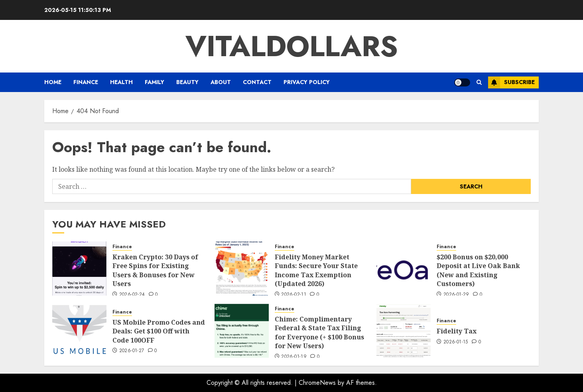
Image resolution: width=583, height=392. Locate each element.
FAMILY (155, 82)
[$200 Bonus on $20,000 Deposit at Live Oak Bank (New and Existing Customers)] (404, 269)
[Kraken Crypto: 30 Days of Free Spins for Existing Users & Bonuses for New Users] (79, 269)
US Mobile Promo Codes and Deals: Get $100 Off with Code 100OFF (159, 331)
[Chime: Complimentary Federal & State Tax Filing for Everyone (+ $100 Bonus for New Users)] (242, 331)
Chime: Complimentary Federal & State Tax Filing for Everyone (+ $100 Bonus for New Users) (319, 332)
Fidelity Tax (457, 331)
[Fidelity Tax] (404, 331)
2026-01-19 (294, 357)
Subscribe (511, 82)
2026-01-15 (456, 342)
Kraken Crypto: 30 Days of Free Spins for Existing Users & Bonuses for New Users (155, 270)
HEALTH (121, 82)
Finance (86, 82)
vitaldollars (292, 46)
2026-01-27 (132, 351)
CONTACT (257, 82)
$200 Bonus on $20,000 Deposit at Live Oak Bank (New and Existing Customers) (478, 270)
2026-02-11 (294, 295)
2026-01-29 (456, 295)
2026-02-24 (132, 295)
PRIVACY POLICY (307, 82)
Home (53, 82)
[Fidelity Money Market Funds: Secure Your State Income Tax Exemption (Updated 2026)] (242, 269)
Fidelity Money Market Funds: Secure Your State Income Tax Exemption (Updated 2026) (316, 270)
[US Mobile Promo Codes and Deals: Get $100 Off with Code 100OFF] (79, 331)
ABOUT (221, 82)
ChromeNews (317, 383)
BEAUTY (187, 82)
